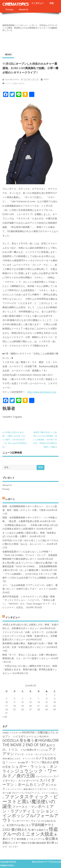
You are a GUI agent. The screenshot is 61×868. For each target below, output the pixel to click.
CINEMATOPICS (16, 4)
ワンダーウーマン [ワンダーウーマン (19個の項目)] (21, 821)
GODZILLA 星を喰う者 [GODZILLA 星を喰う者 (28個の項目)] (20, 740)
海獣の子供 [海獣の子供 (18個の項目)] (26, 843)
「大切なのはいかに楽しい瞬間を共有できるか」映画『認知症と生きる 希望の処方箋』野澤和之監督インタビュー (30, 670)
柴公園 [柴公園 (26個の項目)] (50, 838)
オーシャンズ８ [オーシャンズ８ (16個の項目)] (29, 759)
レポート (10, 499)
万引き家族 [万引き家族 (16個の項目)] (45, 821)
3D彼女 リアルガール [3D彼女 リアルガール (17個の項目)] (12, 733)
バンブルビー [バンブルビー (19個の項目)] (27, 793)
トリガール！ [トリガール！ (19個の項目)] (42, 789)
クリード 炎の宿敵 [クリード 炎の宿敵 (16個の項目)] (17, 763)
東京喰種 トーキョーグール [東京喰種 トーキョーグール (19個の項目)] (31, 839)
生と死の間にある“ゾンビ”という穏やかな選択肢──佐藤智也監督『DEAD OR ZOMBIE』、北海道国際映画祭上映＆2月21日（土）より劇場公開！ (30, 566)
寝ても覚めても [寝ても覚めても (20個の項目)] (40, 830)
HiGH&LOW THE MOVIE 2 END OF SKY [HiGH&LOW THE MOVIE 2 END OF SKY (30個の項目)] (30, 742)
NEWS (8, 54)
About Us (24, 9)
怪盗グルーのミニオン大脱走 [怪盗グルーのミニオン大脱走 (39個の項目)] (30, 831)
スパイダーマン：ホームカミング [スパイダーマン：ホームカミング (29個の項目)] (29, 782)
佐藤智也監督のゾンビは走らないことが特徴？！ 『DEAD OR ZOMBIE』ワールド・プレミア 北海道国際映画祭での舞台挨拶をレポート (30, 555)
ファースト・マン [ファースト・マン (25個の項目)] (25, 807)
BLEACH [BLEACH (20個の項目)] (44, 736)
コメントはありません (15, 83)
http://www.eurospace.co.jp (42, 392)
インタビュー (38, 3)
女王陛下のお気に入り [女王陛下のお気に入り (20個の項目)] (19, 825)
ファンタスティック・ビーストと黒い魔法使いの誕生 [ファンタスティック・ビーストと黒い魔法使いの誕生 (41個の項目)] (30, 801)
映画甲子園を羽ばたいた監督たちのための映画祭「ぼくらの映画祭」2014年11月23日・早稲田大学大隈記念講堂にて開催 (45, 440)
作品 (52, 3)
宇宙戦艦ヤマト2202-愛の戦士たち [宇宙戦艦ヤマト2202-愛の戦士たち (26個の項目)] (28, 827)
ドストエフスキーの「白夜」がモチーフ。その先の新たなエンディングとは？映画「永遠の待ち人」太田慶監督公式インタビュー (30, 636)
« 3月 (5, 717)
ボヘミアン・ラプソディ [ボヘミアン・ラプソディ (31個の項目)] (28, 809)
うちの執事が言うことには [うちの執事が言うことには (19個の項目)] (34, 750)
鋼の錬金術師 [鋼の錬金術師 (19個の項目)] (39, 843)
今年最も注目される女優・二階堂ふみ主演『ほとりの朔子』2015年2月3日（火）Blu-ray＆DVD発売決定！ (15, 440)
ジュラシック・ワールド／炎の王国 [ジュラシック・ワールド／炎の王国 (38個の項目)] (30, 773)
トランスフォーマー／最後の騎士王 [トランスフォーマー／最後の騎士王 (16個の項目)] (20, 789)
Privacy (10, 9)
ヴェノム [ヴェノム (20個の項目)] (36, 821)
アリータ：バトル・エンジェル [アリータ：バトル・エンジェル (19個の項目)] (31, 754)
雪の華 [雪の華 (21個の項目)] (50, 843)
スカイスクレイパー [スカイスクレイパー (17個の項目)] (44, 776)
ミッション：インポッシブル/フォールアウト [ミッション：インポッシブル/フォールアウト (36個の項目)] (30, 815)
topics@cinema (12, 79)
